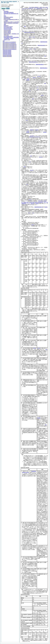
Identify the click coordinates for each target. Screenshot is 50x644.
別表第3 (32, 130)
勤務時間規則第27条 (39, 207)
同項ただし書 (32, 37)
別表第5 (39, 348)
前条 (25, 26)
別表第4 (37, 130)
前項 (23, 31)
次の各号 (39, 76)
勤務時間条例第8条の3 (33, 62)
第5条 (35, 49)
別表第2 (42, 95)
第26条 (37, 203)
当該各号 (34, 77)
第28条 (46, 207)
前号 (38, 89)
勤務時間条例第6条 (42, 45)
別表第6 (39, 418)
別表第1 (28, 80)
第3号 (28, 79)
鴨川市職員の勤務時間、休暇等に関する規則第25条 (35, 202)
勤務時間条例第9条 (40, 64)
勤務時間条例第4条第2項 (29, 32)
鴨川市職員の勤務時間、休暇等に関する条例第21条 (35, 9)
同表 (45, 83)
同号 (30, 91)
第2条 (31, 49)
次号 (24, 79)
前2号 (25, 167)
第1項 (27, 120)
